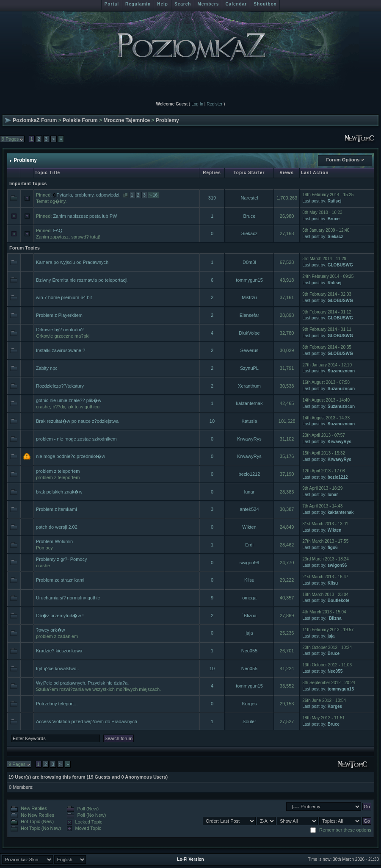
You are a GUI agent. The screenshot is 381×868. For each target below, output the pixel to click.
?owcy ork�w (50, 630)
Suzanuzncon (341, 371)
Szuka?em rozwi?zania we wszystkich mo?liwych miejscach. (98, 689)
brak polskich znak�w (59, 492)
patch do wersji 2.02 (57, 527)
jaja (249, 633)
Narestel (249, 198)
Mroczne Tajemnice (127, 120)
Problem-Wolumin (54, 541)
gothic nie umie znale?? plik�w (69, 400)
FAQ (58, 230)
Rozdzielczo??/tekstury (60, 386)
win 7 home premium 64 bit (64, 297)
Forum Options (343, 160)
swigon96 (249, 563)
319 (212, 198)
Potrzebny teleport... (57, 704)
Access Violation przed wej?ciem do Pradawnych (87, 721)
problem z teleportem (58, 471)
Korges (250, 704)
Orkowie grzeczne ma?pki (63, 336)
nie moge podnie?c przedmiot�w (70, 456)
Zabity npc (47, 368)
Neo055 (250, 651)
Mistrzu (249, 297)
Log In (197, 104)
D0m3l (249, 262)
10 (212, 421)
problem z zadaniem (57, 636)
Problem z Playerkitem (59, 315)
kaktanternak (249, 403)
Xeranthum (249, 386)
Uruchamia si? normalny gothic (68, 598)
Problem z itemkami (57, 509)
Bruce (250, 216)
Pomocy (44, 548)
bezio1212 (250, 474)
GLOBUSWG (340, 265)
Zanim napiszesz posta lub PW (85, 216)
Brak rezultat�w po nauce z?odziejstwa (77, 421)
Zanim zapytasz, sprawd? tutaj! (68, 237)
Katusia (250, 421)
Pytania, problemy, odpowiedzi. (88, 195)
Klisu (249, 580)
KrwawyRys (249, 439)
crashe (43, 566)
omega (249, 598)
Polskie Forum (80, 120)
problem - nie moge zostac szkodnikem (76, 439)
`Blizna (249, 616)
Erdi (249, 545)
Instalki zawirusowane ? (61, 350)
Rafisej (335, 201)
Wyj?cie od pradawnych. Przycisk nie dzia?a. (82, 683)
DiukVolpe (249, 333)
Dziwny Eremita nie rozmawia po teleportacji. (82, 280)
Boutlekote (339, 600)
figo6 (333, 548)
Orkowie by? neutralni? (60, 330)
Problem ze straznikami (60, 580)
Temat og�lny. (51, 201)
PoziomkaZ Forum (35, 120)
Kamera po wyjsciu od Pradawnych (72, 262)
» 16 (153, 195)
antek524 (249, 509)
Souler (249, 721)
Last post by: (314, 201)
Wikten (249, 527)
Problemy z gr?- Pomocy (61, 559)
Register (214, 104)
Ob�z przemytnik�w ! (60, 616)
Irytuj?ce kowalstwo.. (57, 668)
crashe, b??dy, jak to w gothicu (68, 407)
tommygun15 (249, 280)
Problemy (167, 120)
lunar (249, 492)
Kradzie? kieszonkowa (59, 651)
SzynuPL (249, 368)
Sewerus (250, 350)
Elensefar (249, 315)
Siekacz (250, 233)
